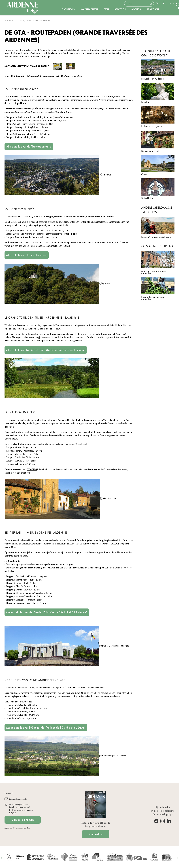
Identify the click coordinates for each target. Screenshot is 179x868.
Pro (157, 3)
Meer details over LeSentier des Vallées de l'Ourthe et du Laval (46, 728)
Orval (144, 174)
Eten (106, 9)
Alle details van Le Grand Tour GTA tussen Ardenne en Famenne (46, 350)
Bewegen (120, 9)
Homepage (9, 21)
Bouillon (145, 102)
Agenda (136, 9)
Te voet (29, 21)
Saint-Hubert (148, 198)
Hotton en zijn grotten (152, 126)
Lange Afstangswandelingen (156, 237)
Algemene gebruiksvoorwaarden (17, 828)
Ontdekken (68, 9)
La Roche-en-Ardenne (153, 79)
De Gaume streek (150, 151)
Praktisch (153, 9)
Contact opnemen (23, 820)
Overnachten (89, 9)
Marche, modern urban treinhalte (153, 272)
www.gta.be (77, 76)
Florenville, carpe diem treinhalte (153, 298)
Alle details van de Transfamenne (27, 255)
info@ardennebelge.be (18, 799)
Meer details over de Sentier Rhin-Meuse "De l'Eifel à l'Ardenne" (47, 612)
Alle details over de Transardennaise (29, 146)
